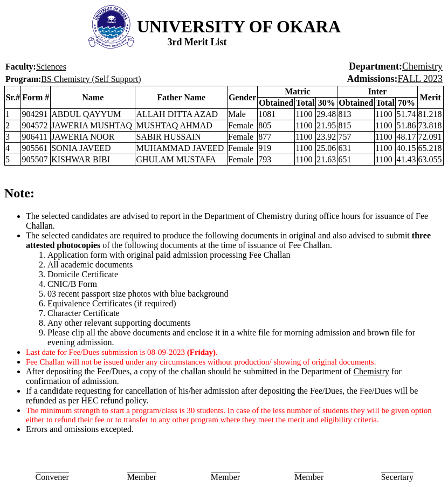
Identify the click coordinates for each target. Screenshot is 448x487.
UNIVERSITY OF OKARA (239, 26)
